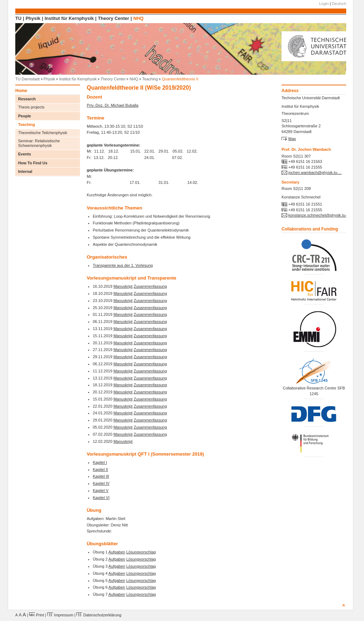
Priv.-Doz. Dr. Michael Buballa (113, 105)
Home (21, 91)
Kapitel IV (101, 483)
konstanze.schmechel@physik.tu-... (319, 215)
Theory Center (113, 18)
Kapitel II (100, 469)
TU (18, 18)
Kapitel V (101, 490)
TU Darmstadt (27, 79)
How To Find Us (33, 163)
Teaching (150, 79)
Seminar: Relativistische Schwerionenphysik (39, 143)
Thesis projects (31, 107)
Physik (33, 18)
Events (25, 154)
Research (27, 99)
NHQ (138, 18)
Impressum (60, 615)
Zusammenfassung (150, 286)
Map (292, 139)
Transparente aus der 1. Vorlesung (123, 265)
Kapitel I (100, 462)
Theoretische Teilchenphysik (43, 133)
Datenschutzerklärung (99, 615)
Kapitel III (101, 476)
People (25, 116)
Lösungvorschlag (141, 552)
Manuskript (123, 286)
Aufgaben (117, 552)
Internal (25, 171)
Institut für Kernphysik (69, 18)
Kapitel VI (101, 498)
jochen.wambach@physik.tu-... (315, 172)
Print (37, 615)
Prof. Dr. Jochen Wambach (306, 149)
